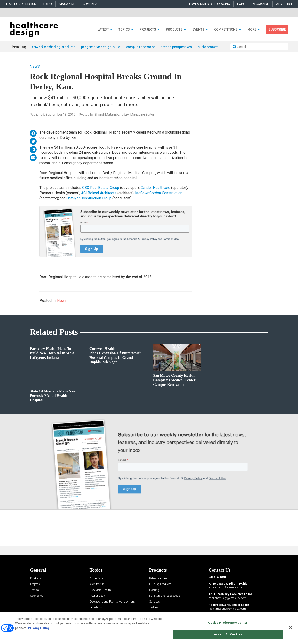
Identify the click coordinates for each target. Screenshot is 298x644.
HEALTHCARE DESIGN (20, 4)
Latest (103, 30)
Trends (34, 590)
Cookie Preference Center (228, 623)
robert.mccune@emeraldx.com (227, 609)
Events (198, 30)
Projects (148, 30)
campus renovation (141, 47)
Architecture (97, 585)
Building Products (160, 585)
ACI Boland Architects (99, 193)
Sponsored (37, 596)
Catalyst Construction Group (89, 199)
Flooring (154, 590)
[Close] (291, 628)
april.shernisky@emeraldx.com (228, 598)
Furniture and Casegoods (165, 596)
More (252, 30)
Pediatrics (96, 608)
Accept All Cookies (228, 634)
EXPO (48, 4)
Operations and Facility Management (112, 602)
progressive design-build (101, 47)
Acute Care (96, 579)
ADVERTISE (91, 4)
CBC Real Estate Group (101, 188)
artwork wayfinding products (54, 47)
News (35, 67)
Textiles (154, 608)
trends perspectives (177, 47)
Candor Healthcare (155, 188)
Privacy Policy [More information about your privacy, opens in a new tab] (39, 628)
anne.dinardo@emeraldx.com (226, 588)
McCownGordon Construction (159, 193)
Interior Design (98, 596)
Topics (124, 30)
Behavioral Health (100, 590)
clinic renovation (210, 47)
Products (174, 30)
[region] (149, 628)
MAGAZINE (67, 4)
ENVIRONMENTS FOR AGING (210, 4)
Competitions (226, 30)
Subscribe (277, 29)
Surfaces (154, 602)
